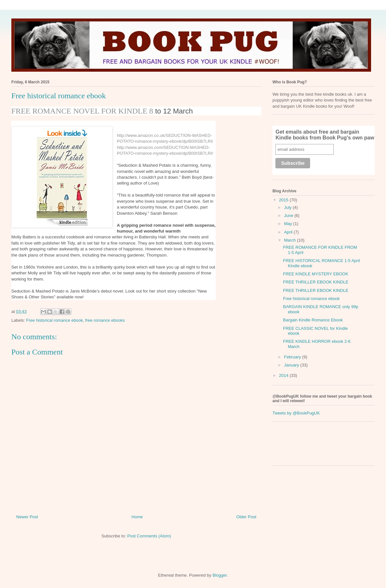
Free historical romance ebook (55, 320)
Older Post (246, 517)
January (292, 365)
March (291, 240)
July (289, 207)
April (289, 232)
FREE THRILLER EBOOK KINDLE (315, 282)
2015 (284, 200)
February (293, 357)
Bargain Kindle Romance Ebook (313, 320)
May (289, 224)
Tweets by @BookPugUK (296, 413)
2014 (284, 375)
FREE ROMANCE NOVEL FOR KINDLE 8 (82, 111)
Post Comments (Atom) (149, 536)
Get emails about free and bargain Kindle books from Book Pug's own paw (325, 135)
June (289, 216)
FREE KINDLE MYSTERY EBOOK (315, 274)
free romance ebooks (105, 320)
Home (137, 517)
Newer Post (27, 517)
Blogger (220, 575)
